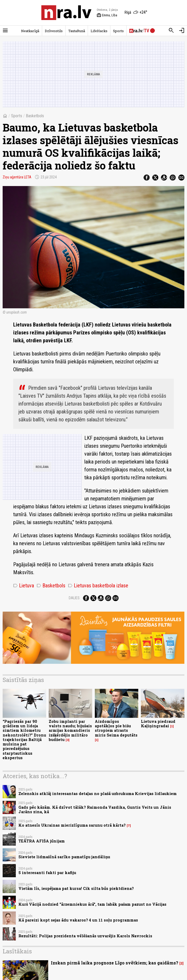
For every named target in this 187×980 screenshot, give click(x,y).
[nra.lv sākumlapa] (66, 13)
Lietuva (24, 586)
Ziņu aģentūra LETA (17, 177)
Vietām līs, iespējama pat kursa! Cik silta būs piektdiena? (76, 888)
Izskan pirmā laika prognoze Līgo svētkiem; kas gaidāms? (115, 963)
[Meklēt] (171, 31)
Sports (118, 31)
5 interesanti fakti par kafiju (47, 873)
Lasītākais (17, 951)
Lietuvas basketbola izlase (98, 586)
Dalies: (75, 598)
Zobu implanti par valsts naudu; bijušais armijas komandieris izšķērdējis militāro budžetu (70, 730)
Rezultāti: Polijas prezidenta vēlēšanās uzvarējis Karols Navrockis (85, 936)
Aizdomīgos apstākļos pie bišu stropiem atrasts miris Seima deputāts (116, 728)
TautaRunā (77, 31)
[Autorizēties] (182, 31)
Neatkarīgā (30, 31)
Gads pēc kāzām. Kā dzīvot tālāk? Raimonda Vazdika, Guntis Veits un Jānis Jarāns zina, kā (95, 810)
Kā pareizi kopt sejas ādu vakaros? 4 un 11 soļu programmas (78, 920)
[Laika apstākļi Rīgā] (136, 13)
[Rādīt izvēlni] (5, 31)
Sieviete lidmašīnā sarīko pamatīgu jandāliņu (64, 857)
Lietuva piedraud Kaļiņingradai (158, 724)
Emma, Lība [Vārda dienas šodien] (107, 15)
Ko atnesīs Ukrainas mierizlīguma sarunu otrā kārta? (72, 825)
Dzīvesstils (54, 31)
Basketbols (35, 116)
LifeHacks (99, 31)
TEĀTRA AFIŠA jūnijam (42, 841)
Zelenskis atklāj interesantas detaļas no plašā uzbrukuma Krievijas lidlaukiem (98, 794)
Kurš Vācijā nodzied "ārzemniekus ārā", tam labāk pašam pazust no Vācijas (92, 904)
